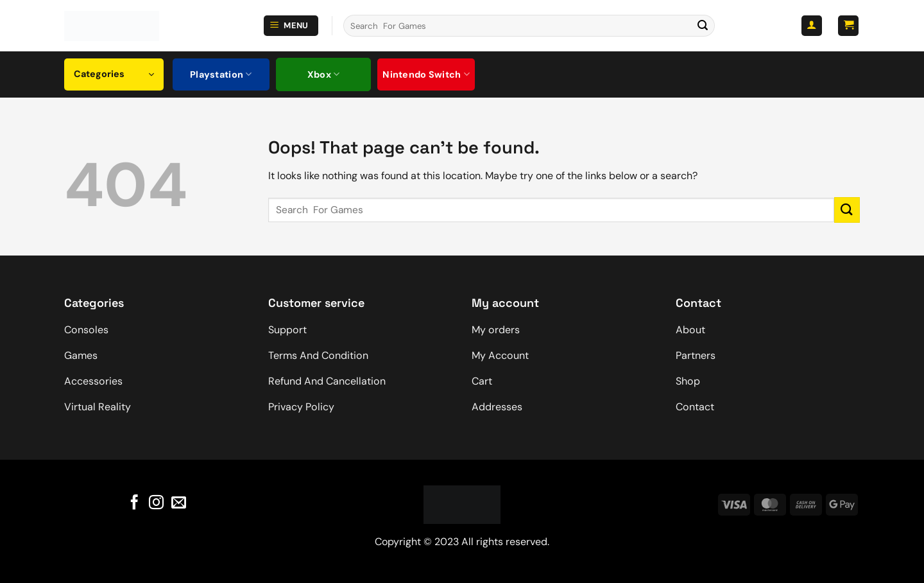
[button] (291, 26)
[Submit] (703, 26)
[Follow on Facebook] (134, 503)
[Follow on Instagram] (156, 503)
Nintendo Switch (426, 74)
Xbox (324, 74)
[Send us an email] (179, 503)
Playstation (221, 74)
